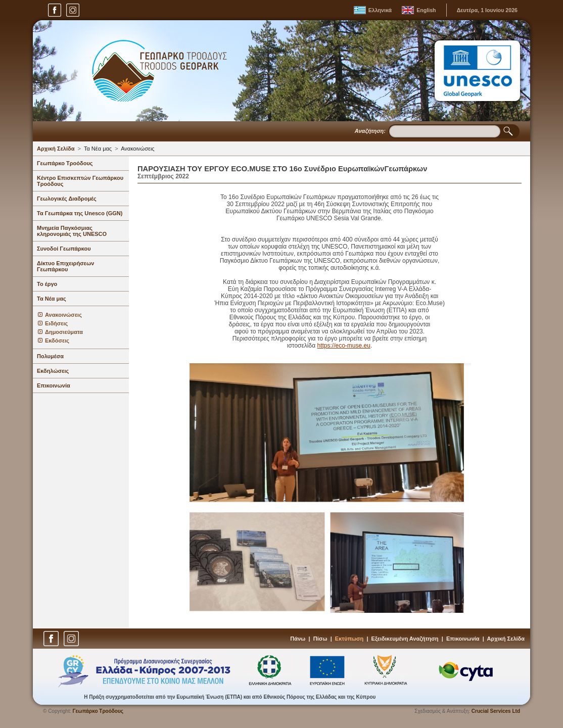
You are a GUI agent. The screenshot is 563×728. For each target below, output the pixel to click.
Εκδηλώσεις (53, 371)
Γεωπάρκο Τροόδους (65, 163)
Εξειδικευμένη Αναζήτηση (405, 639)
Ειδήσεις (56, 323)
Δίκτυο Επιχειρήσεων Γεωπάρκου (65, 266)
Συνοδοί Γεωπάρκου (64, 249)
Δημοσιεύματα (64, 332)
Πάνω (298, 639)
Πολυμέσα (50, 356)
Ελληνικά (380, 10)
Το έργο (47, 284)
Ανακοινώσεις (137, 149)
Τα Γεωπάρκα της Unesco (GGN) (80, 213)
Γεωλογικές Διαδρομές (67, 199)
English (426, 10)
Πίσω (320, 639)
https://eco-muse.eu (343, 346)
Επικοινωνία (54, 385)
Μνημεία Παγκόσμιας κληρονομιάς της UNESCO (72, 231)
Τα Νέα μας (98, 149)
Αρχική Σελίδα (56, 149)
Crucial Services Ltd (496, 711)
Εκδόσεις (57, 341)
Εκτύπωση (349, 639)
